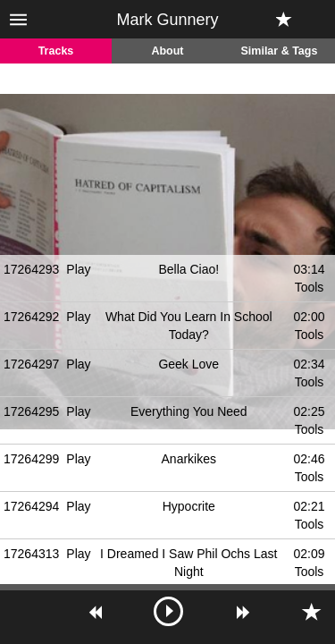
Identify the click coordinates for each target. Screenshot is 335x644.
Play (78, 269)
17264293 (31, 269)
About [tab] (167, 51)
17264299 (31, 459)
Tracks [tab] (56, 51)
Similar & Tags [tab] (280, 51)
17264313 (31, 554)
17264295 (31, 411)
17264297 (31, 364)
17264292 (31, 317)
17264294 (31, 506)
